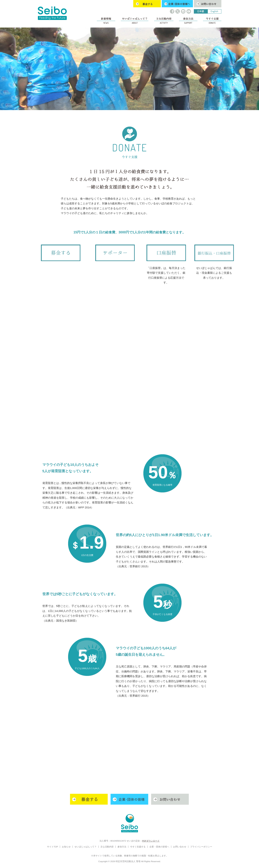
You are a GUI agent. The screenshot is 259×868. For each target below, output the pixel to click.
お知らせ (66, 847)
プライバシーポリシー (201, 847)
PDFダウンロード (151, 841)
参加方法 (122, 847)
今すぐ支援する (138, 847)
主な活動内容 (107, 847)
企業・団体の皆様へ (159, 847)
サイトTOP (52, 847)
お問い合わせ (180, 847)
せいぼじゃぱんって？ (86, 847)
